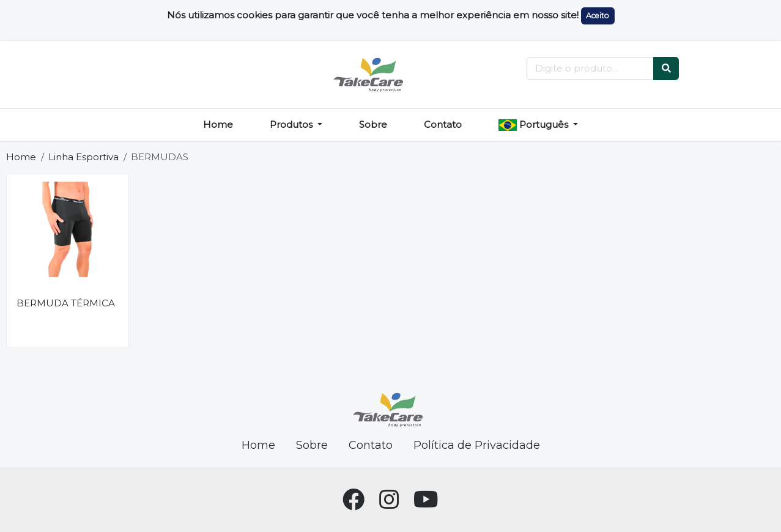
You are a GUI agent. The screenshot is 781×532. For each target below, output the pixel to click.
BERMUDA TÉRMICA (66, 303)
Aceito (598, 16)
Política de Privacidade (477, 445)
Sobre (373, 124)
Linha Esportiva (83, 157)
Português (535, 125)
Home (218, 124)
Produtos (292, 124)
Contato (443, 124)
